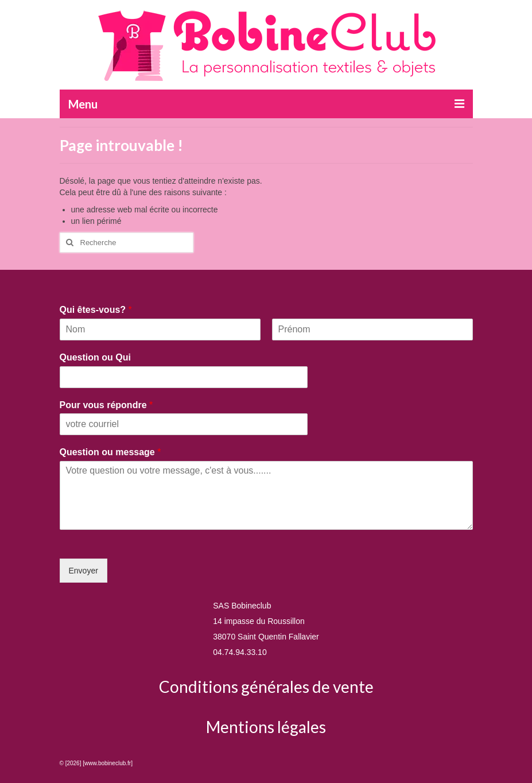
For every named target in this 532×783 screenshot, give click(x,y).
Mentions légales (266, 727)
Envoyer (84, 571)
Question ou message (110, 452)
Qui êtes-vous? (96, 310)
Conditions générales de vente (266, 687)
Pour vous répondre (106, 405)
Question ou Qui (95, 357)
